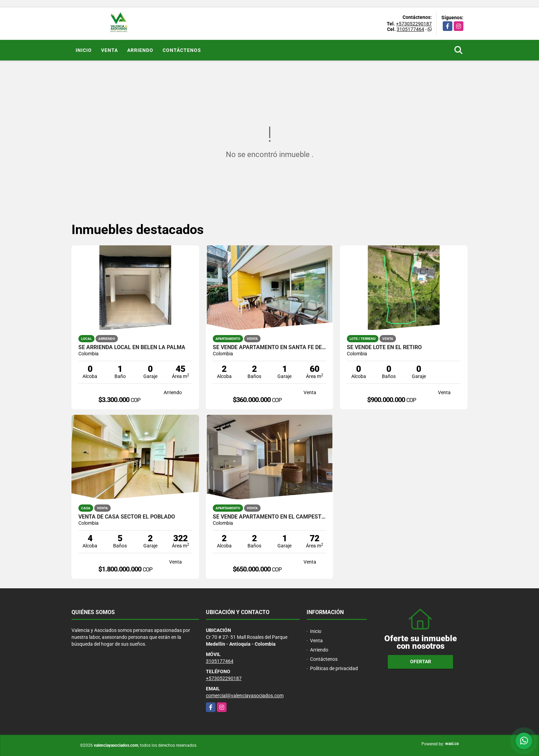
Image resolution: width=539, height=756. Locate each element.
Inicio (84, 50)
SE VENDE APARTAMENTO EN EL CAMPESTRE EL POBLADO (270, 517)
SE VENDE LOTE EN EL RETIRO (384, 347)
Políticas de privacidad (334, 668)
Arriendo (140, 50)
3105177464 (410, 29)
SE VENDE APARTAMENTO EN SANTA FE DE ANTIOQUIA (270, 347)
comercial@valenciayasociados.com (245, 696)
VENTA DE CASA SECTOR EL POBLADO (127, 517)
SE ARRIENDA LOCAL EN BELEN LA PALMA (132, 347)
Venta (109, 50)
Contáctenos (182, 50)
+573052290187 (414, 24)
